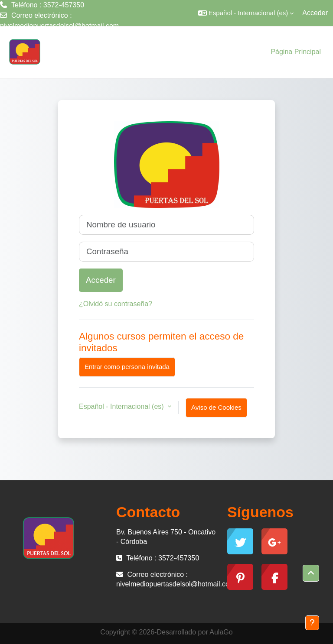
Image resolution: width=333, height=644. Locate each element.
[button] (246, 13)
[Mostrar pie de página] (312, 623)
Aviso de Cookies (216, 407)
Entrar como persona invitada (127, 367)
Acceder (315, 13)
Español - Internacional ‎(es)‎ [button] (122, 406)
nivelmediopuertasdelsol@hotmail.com (59, 26)
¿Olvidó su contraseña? (116, 304)
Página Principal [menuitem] (296, 52)
